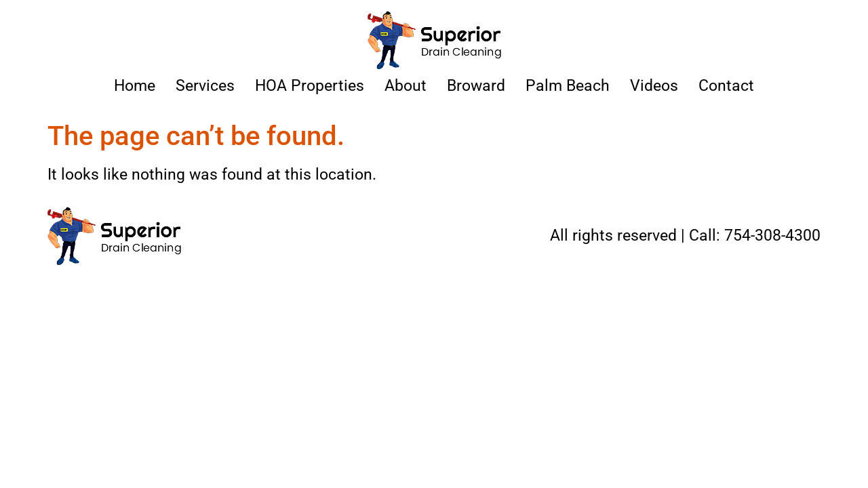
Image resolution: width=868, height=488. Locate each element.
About (406, 86)
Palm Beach (568, 86)
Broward (476, 86)
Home (135, 86)
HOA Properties (310, 86)
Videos (654, 86)
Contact (726, 86)
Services (205, 86)
